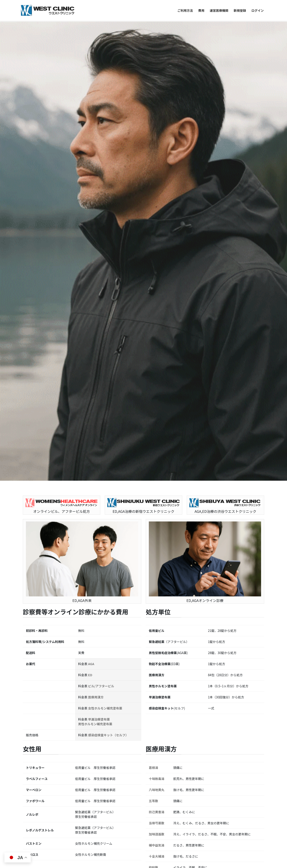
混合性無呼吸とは (223, 770)
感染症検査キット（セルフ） (108, 275)
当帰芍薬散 (157, 363)
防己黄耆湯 (157, 352)
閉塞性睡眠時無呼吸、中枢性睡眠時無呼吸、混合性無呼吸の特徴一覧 (238, 747)
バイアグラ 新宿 (42, 715)
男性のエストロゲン (45, 772)
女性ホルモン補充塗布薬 (105, 248)
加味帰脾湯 (157, 441)
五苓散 (153, 341)
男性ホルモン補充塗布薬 (95, 264)
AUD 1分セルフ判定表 (47, 795)
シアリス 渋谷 (41, 741)
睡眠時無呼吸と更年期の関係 (231, 720)
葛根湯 (153, 308)
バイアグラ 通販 (42, 733)
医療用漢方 (96, 237)
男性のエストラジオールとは (52, 763)
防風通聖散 (157, 419)
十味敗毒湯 (157, 319)
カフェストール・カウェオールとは (142, 807)
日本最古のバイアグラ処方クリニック (143, 752)
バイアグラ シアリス (46, 724)
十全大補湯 (157, 396)
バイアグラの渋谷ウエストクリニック (58, 752)
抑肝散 (153, 408)
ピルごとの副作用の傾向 (217, 817)
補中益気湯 (157, 385)
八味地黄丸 (157, 330)
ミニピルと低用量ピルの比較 (221, 809)
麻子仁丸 (155, 430)
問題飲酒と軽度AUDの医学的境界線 (58, 803)
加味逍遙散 (157, 374)
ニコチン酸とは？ (128, 815)
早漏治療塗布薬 (99, 259)
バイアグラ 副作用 (44, 707)
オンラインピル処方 (211, 798)
